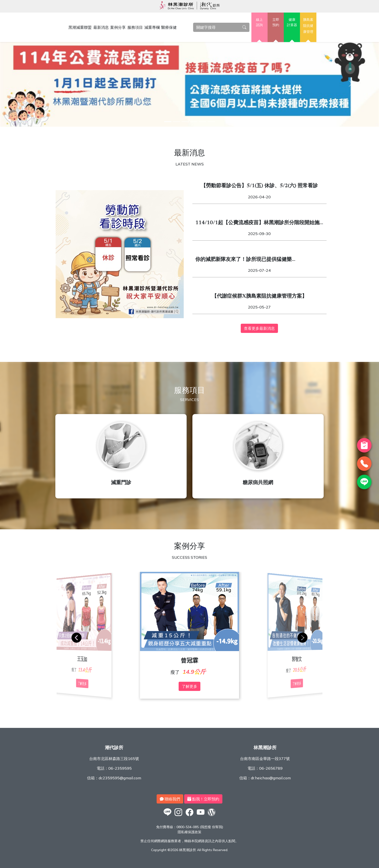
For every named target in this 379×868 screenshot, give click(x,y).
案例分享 (118, 27)
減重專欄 (152, 27)
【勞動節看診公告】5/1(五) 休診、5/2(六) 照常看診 (259, 186)
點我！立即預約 (203, 799)
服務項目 (135, 27)
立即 (276, 22)
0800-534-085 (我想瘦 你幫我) (200, 827)
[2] (176, 122)
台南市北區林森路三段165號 (114, 759)
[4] (194, 122)
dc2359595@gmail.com (120, 778)
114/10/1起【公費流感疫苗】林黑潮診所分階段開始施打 (257, 224)
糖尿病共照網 (258, 483)
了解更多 (189, 686)
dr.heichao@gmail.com (271, 778)
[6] (211, 122)
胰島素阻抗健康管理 (308, 25)
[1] (168, 122)
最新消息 (101, 27)
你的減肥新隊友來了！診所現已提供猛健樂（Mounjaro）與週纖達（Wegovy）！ (244, 260)
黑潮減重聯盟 (80, 27)
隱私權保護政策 (189, 832)
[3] (185, 122)
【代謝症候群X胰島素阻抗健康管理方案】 (259, 297)
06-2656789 (271, 768)
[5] (203, 122)
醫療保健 (169, 27)
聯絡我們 (170, 799)
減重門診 (121, 483)
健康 (292, 22)
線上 (259, 22)
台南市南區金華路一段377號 (265, 759)
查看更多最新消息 (259, 328)
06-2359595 (120, 768)
